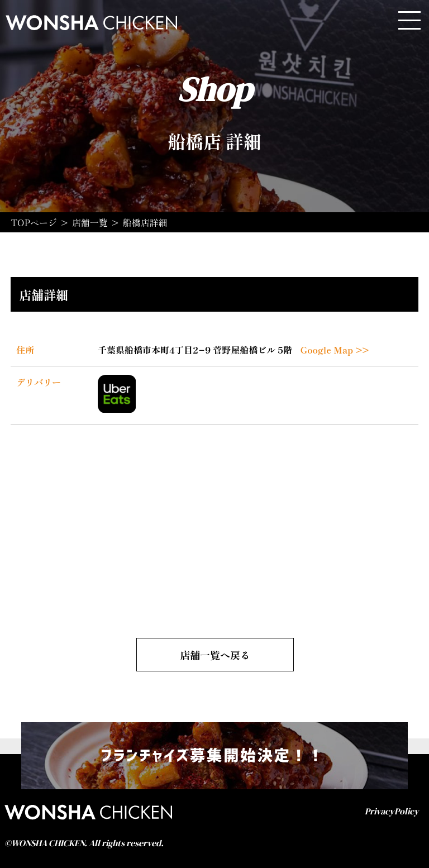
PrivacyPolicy (392, 811)
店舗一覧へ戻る (215, 655)
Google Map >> (335, 350)
